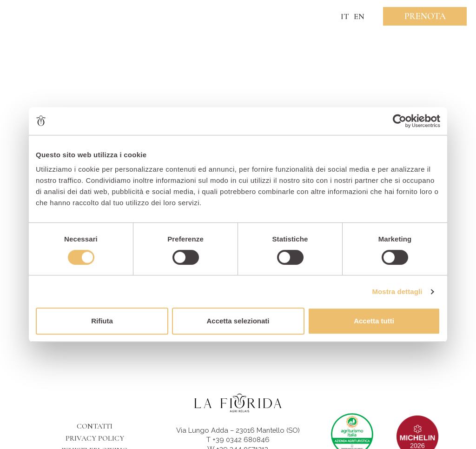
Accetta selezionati (238, 321)
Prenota (425, 16)
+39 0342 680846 (241, 439)
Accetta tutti (374, 321)
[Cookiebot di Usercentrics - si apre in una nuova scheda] (400, 121)
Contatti (95, 426)
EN (359, 16)
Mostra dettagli (397, 292)
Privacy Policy (95, 438)
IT (345, 16)
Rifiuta (102, 321)
